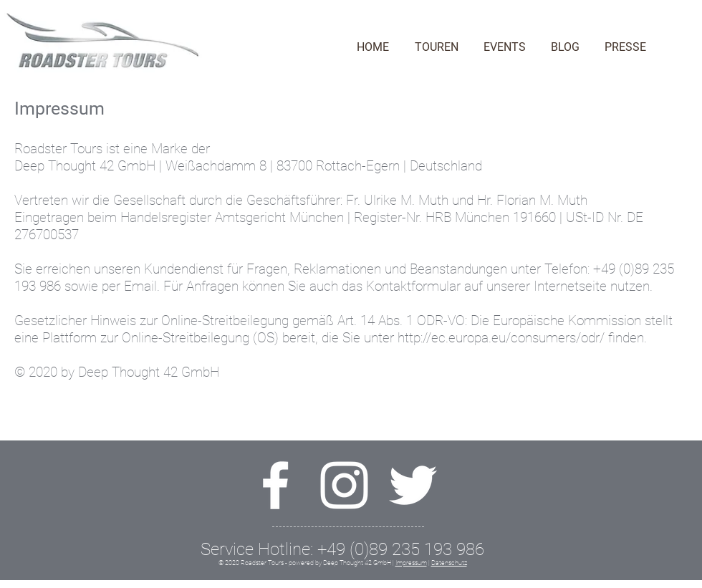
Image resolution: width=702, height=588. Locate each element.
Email (140, 286)
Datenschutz (449, 563)
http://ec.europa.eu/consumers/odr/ (501, 338)
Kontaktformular (413, 286)
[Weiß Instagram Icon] (344, 485)
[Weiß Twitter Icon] (413, 485)
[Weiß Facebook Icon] (275, 485)
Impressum (411, 563)
